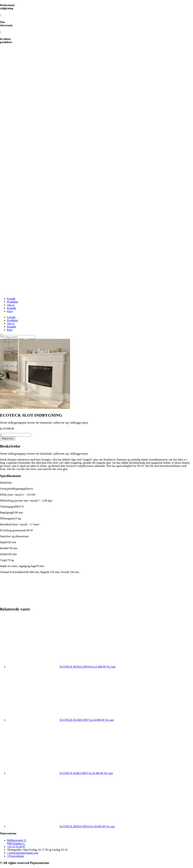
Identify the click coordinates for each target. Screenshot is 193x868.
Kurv (10, 311)
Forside (11, 299)
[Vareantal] (16, 435)
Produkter (13, 302)
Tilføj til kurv (8, 439)
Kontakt (12, 308)
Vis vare (111, 667)
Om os (11, 305)
